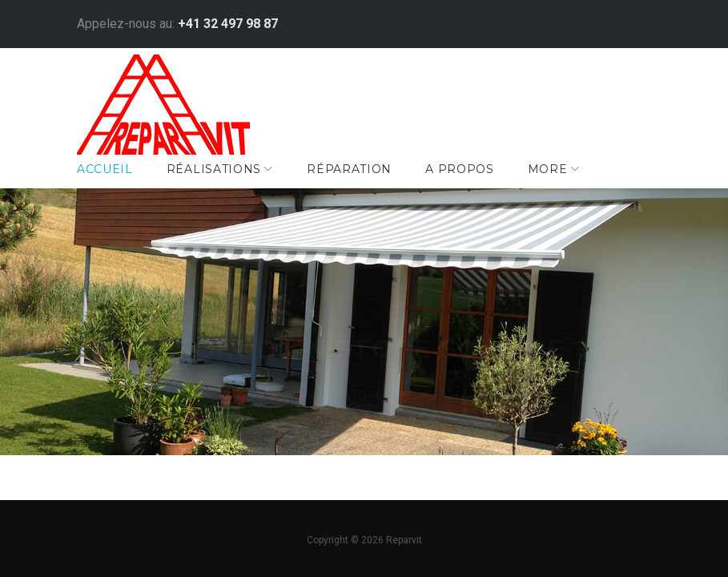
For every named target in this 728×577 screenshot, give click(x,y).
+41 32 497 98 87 (239, 20)
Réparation (360, 184)
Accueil (116, 184)
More (558, 184)
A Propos (471, 184)
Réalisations (224, 184)
